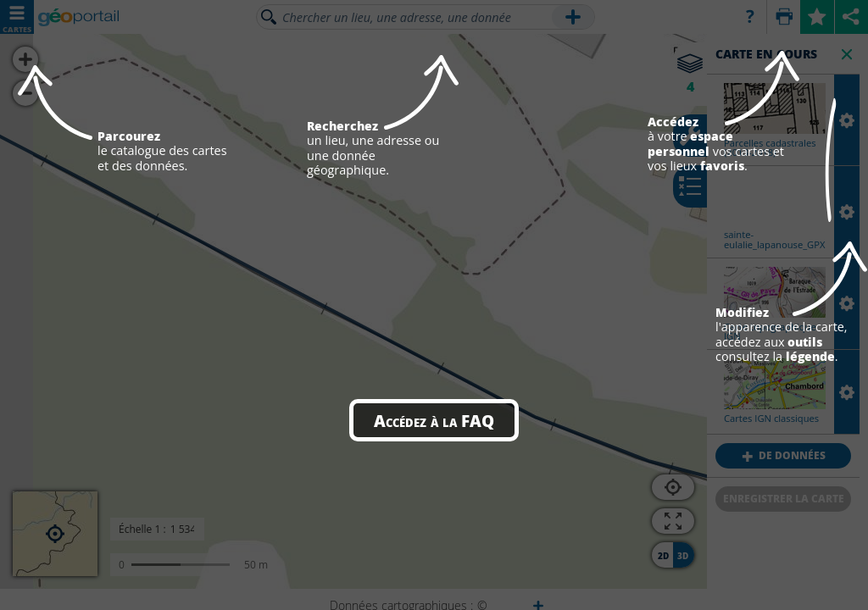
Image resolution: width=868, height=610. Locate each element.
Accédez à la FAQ (434, 420)
